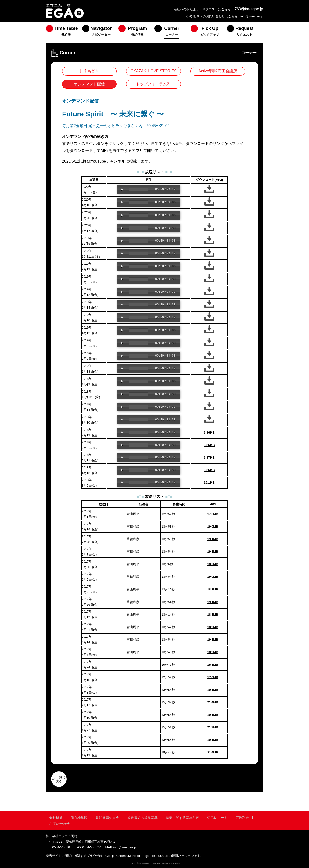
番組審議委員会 (107, 818)
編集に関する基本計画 (183, 818)
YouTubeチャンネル (108, 161)
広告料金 (242, 818)
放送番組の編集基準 (142, 818)
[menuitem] (64, 32)
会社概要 (56, 818)
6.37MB (209, 458)
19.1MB (209, 483)
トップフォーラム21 (154, 84)
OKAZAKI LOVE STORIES (154, 71)
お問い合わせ (59, 824)
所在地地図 (79, 818)
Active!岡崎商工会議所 (218, 71)
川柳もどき (89, 71)
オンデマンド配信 (89, 84)
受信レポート (217, 818)
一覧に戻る (61, 779)
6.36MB (209, 432)
